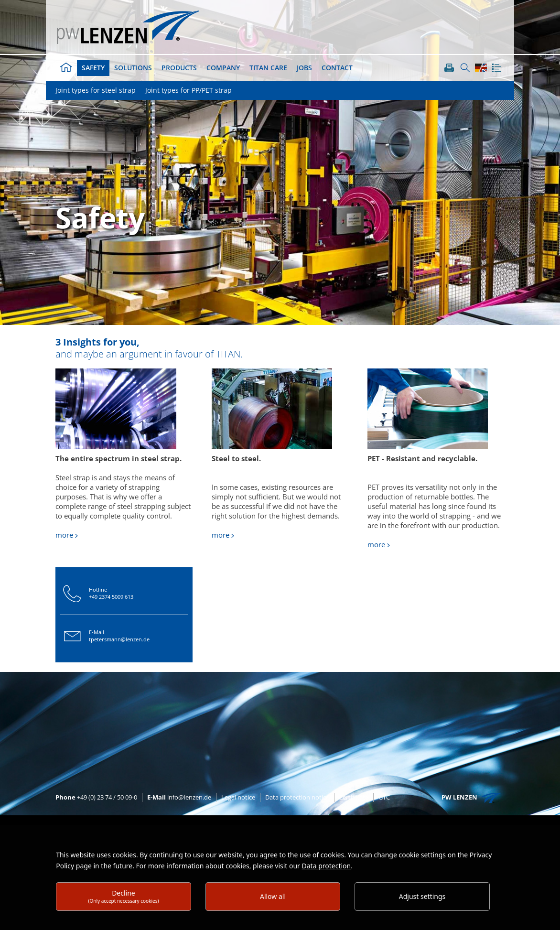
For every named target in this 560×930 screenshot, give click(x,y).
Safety (93, 68)
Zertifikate (354, 797)
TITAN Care (268, 68)
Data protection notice (297, 797)
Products (179, 68)
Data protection (327, 866)
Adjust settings (422, 896)
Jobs (304, 68)
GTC (384, 797)
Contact (337, 68)
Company (223, 68)
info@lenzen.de (179, 797)
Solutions (133, 68)
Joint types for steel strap (96, 90)
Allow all (273, 896)
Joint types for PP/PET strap (188, 90)
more (64, 535)
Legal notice (238, 797)
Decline (123, 896)
